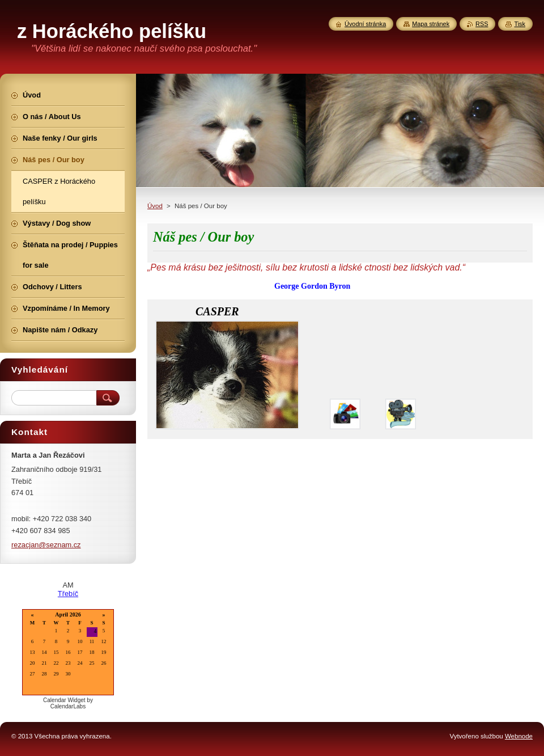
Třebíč (68, 594)
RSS (482, 24)
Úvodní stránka (365, 24)
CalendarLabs (68, 706)
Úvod (155, 206)
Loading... (68, 653)
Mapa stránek (431, 24)
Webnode (519, 736)
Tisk (520, 24)
